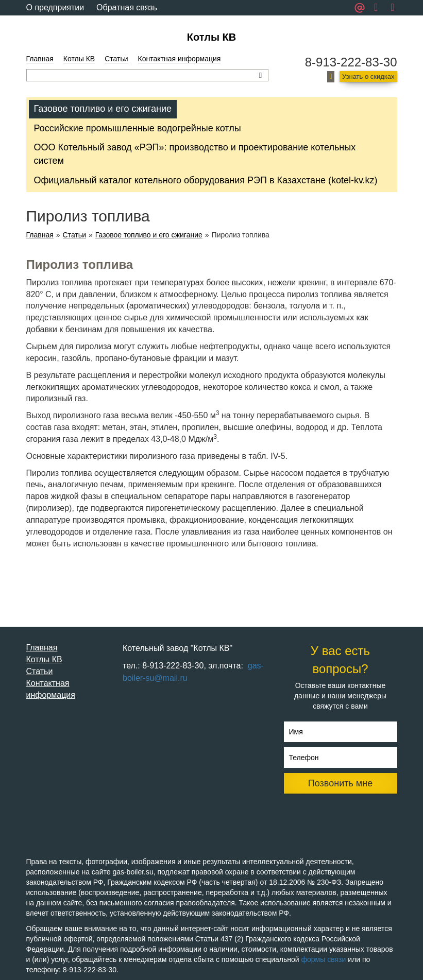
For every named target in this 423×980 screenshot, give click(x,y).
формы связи (324, 959)
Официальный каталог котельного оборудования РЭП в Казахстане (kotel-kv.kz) (206, 180)
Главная (40, 59)
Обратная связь (127, 7)
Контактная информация (180, 59)
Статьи (116, 59)
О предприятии (55, 7)
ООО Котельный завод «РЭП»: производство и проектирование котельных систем (195, 154)
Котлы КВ (212, 37)
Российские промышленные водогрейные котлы (138, 128)
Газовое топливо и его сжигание (103, 109)
